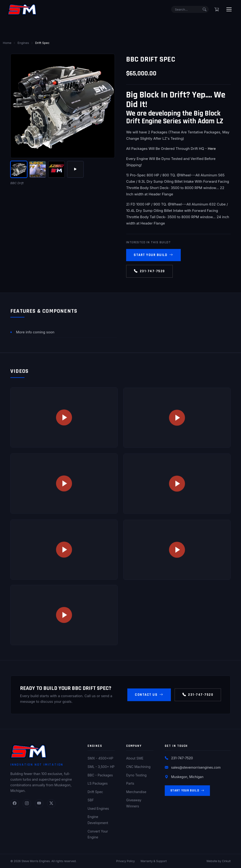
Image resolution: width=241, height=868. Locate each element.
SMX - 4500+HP (100, 758)
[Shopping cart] (217, 9)
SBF (91, 800)
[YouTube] (39, 803)
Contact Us (149, 698)
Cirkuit (226, 861)
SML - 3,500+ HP (101, 767)
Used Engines (98, 808)
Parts (130, 783)
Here (212, 149)
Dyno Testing (136, 775)
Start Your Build (153, 255)
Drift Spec (95, 792)
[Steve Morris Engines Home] (22, 9)
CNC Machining (138, 767)
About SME (135, 758)
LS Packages (98, 783)
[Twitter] (51, 803)
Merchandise (136, 792)
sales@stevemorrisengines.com (196, 767)
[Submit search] (205, 9)
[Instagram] (27, 803)
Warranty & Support (154, 861)
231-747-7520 (149, 271)
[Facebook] (15, 803)
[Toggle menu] (229, 9)
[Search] (190, 10)
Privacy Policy (125, 861)
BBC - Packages (100, 775)
